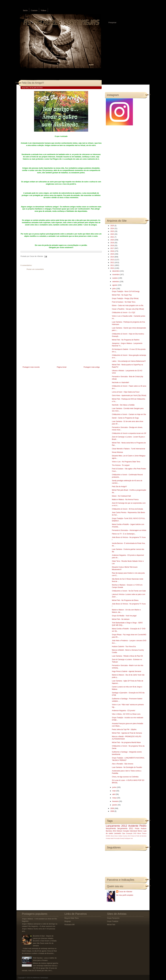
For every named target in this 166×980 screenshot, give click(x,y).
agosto (115, 285)
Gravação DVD (131, 833)
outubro (115, 278)
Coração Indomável (130, 831)
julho (114, 289)
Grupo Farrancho (113, 918)
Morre (140, 831)
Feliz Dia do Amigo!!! (33, 83)
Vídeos (43, 10)
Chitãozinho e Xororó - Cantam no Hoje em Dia (129, 414)
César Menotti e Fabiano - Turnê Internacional (128, 449)
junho (115, 787)
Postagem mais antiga (92, 367)
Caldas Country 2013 (124, 836)
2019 (112, 243)
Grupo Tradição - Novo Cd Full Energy (126, 291)
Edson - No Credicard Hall (121, 496)
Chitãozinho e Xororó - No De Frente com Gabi (129, 591)
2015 (112, 254)
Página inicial (62, 367)
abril (114, 794)
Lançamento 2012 (116, 826)
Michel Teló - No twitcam (121, 619)
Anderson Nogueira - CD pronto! (124, 711)
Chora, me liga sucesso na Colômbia (125, 777)
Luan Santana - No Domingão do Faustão (127, 767)
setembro (116, 282)
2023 (112, 231)
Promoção (117, 838)
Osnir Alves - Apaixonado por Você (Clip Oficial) (129, 395)
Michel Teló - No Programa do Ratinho (126, 340)
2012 (112, 263)
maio (114, 791)
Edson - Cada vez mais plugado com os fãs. (128, 305)
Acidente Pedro (137, 826)
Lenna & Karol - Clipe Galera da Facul (126, 392)
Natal (112, 838)
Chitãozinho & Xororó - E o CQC (124, 313)
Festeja (108, 838)
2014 (112, 257)
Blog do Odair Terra (72, 918)
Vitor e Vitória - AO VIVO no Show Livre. (126, 714)
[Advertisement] (41, 347)
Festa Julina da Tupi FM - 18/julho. (124, 729)
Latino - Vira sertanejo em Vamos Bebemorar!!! (129, 361)
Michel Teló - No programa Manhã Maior (126, 742)
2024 (112, 228)
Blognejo (68, 921)
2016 (112, 251)
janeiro (115, 805)
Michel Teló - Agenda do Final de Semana (127, 733)
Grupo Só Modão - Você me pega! (124, 616)
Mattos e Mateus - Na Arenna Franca (125, 500)
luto (132, 838)
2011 (112, 265)
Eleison (120, 831)
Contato (34, 10)
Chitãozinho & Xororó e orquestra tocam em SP (129, 433)
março (115, 798)
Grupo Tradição (113, 921)
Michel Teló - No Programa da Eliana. (125, 600)
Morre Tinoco (142, 833)
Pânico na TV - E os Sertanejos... (124, 534)
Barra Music (114, 836)
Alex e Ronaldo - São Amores (123, 764)
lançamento (111, 828)
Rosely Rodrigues (125, 838)
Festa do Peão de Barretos (139, 836)
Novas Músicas (117, 452)
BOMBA (108, 836)
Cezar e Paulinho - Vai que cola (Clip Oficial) (128, 309)
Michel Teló (111, 925)
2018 (112, 246)
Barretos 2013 (111, 831)
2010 (112, 268)
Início (25, 10)
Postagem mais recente (31, 367)
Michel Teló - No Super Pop (122, 295)
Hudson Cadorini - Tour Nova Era (124, 647)
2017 (112, 248)
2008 (112, 811)
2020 (112, 240)
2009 (112, 808)
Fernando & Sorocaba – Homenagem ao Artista (129, 530)
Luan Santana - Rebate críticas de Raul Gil (127, 656)
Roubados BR (70, 925)
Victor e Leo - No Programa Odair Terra (126, 462)
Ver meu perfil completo (125, 895)
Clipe (124, 833)
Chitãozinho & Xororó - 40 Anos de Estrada (127, 509)
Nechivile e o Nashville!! (121, 383)
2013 (112, 260)
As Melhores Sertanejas (39, 978)
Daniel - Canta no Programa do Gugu (125, 418)
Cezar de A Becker (126, 892)
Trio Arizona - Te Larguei (121, 465)
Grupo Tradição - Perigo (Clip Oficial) (125, 298)
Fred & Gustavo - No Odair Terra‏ (124, 302)
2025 (112, 226)
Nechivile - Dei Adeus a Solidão (123, 405)
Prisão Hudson (141, 829)
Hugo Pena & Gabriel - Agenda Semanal (126, 671)
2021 (112, 237)
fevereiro (116, 801)
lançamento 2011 (125, 828)
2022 (112, 234)
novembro (116, 275)
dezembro (116, 271)
